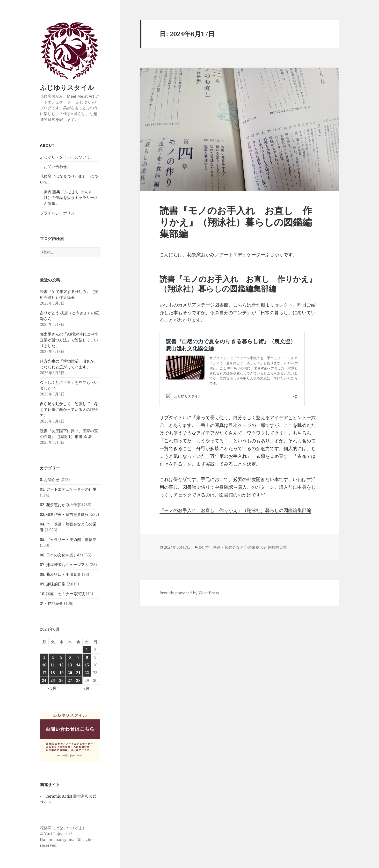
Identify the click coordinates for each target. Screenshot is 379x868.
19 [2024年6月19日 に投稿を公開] (61, 673)
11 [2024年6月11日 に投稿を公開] (53, 665)
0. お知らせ (50, 480)
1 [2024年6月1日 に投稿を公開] (87, 649)
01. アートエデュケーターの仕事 (68, 489)
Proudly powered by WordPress (189, 593)
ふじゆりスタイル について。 (67, 157)
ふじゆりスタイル (67, 87)
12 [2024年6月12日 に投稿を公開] (61, 665)
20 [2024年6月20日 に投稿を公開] (70, 673)
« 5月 (52, 688)
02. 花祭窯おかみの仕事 (60, 505)
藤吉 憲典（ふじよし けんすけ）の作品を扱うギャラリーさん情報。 (71, 197)
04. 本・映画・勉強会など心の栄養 (229, 547)
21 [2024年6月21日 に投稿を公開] (78, 673)
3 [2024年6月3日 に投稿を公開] (44, 657)
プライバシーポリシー (59, 213)
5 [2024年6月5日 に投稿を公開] (61, 657)
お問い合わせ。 (57, 167)
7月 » (88, 688)
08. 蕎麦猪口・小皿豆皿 (60, 574)
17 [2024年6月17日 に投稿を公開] (44, 673)
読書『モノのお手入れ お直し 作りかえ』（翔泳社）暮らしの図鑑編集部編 (236, 222)
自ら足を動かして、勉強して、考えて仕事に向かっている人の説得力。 (69, 409)
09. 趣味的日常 (53, 584)
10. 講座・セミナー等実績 (62, 594)
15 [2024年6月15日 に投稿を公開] (87, 665)
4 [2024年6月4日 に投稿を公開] (53, 657)
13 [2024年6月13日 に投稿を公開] (70, 665)
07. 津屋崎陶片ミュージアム (64, 565)
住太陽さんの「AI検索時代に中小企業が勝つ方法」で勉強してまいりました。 (69, 340)
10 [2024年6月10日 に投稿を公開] (44, 665)
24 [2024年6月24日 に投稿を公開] (44, 680)
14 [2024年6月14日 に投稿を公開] (78, 665)
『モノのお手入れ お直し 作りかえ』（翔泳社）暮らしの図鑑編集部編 (238, 284)
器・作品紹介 (51, 603)
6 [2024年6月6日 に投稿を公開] (70, 657)
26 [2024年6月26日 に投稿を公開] (61, 680)
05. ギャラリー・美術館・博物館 (68, 540)
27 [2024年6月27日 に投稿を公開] (70, 680)
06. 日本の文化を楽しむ (60, 555)
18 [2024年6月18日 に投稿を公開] (53, 673)
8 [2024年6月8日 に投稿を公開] (87, 657)
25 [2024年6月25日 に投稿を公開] (53, 680)
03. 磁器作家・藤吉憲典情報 (64, 514)
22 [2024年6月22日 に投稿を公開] (87, 673)
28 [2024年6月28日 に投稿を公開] (78, 680)
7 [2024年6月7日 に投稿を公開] (78, 657)
